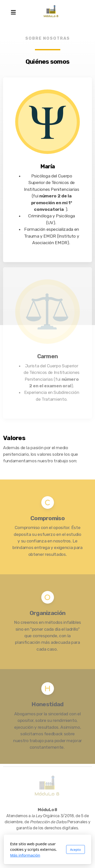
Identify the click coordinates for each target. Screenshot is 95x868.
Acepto (75, 850)
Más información (25, 855)
